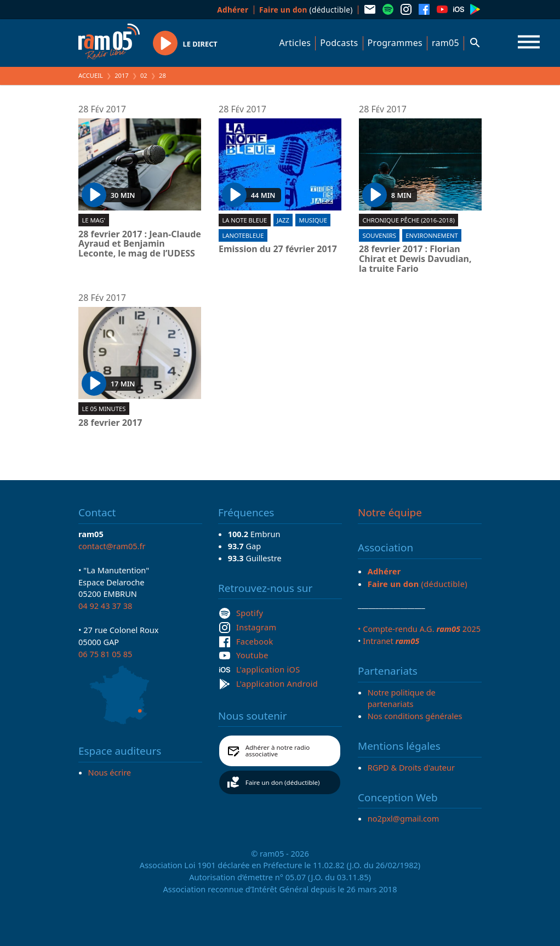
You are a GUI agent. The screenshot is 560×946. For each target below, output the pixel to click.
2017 (122, 75)
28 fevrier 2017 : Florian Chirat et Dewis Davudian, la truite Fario (415, 259)
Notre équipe (390, 512)
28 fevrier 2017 (110, 423)
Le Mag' (93, 220)
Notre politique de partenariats (402, 698)
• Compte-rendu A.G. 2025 (419, 629)
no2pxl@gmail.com (404, 818)
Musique (313, 220)
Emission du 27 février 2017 (278, 249)
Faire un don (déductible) (283, 782)
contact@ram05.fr (112, 546)
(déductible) (306, 10)
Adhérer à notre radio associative (278, 751)
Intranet (391, 641)
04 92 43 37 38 (105, 606)
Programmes (395, 43)
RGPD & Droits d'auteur (411, 767)
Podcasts (339, 43)
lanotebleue (243, 235)
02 (144, 75)
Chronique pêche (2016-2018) (408, 220)
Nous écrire (110, 772)
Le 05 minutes (104, 409)
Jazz (283, 220)
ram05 (445, 43)
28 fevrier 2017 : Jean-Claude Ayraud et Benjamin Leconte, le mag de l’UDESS (140, 244)
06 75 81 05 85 (105, 654)
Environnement (432, 235)
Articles (295, 43)
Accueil (91, 75)
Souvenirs (379, 235)
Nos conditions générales (415, 716)
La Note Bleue (244, 220)
